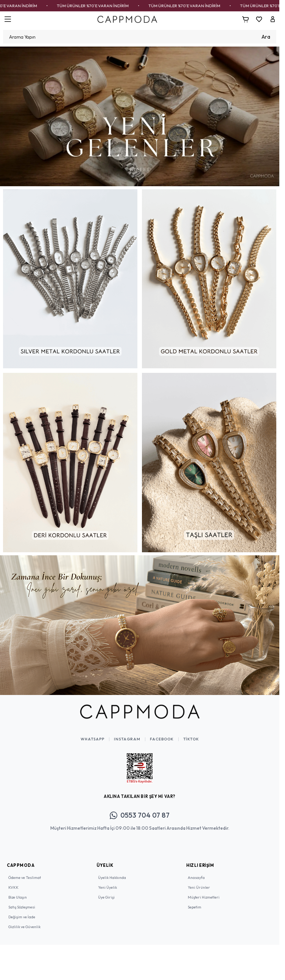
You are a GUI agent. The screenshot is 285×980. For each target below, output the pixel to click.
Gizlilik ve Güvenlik (24, 927)
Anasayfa (196, 878)
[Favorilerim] (259, 19)
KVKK (13, 887)
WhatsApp (93, 739)
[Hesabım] (273, 19)
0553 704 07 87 (140, 815)
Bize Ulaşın (18, 897)
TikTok (191, 739)
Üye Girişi (106, 897)
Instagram (127, 739)
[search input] (140, 37)
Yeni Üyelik (107, 887)
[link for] (140, 116)
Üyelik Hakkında (112, 878)
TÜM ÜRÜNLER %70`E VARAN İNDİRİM (103, 6)
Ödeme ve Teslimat (25, 878)
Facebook (162, 739)
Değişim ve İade (22, 917)
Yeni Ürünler (199, 887)
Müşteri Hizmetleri (204, 897)
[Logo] (127, 19)
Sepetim (195, 907)
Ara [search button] (266, 37)
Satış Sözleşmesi (22, 907)
